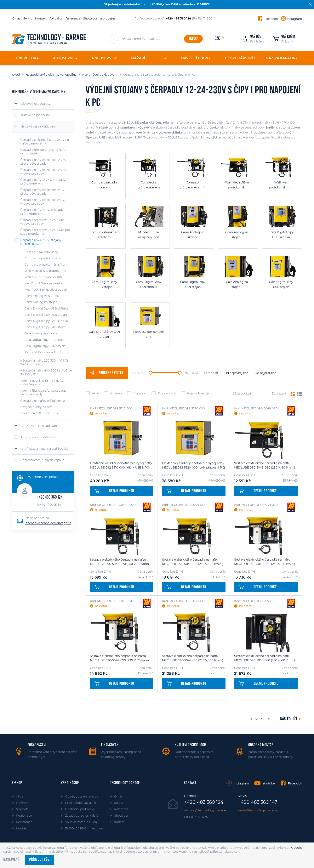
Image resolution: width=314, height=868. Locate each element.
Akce (92, 393)
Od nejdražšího (266, 373)
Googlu (297, 848)
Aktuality (56, 18)
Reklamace (24, 822)
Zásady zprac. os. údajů (82, 816)
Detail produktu (114, 491)
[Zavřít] (310, 4)
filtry (107, 373)
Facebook (271, 19)
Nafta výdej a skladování (100, 75)
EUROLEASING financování (85, 828)
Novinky (113, 393)
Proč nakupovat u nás (81, 803)
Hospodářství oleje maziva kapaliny (51, 75)
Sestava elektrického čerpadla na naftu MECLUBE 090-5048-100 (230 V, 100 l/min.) (193, 562)
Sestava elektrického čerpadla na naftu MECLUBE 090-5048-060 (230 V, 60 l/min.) (265, 465)
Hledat (193, 39)
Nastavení (11, 860)
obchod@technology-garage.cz (48, 523)
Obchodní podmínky (80, 809)
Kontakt (41, 18)
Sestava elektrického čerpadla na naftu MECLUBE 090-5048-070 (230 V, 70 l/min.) (120, 562)
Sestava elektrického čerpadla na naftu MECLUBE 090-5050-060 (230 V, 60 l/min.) (265, 658)
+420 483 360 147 (258, 802)
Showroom (122, 816)
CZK (218, 39)
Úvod (16, 75)
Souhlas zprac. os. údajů (82, 822)
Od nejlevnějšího (236, 373)
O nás (16, 18)
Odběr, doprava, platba (82, 796)
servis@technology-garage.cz (259, 810)
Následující (289, 719)
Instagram (294, 19)
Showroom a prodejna (99, 18)
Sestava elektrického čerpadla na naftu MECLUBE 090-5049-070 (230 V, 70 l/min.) (120, 658)
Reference (73, 18)
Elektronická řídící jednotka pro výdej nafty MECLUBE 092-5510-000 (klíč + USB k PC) (121, 465)
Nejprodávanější (196, 393)
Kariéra (119, 822)
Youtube (269, 783)
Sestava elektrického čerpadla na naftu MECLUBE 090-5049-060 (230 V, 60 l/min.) (265, 562)
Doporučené (164, 393)
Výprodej (137, 393)
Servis (28, 18)
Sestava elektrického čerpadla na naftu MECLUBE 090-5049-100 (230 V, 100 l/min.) (193, 658)
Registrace (24, 816)
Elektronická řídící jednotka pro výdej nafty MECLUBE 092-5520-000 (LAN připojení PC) (194, 465)
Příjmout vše (39, 860)
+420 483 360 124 (50, 497)
